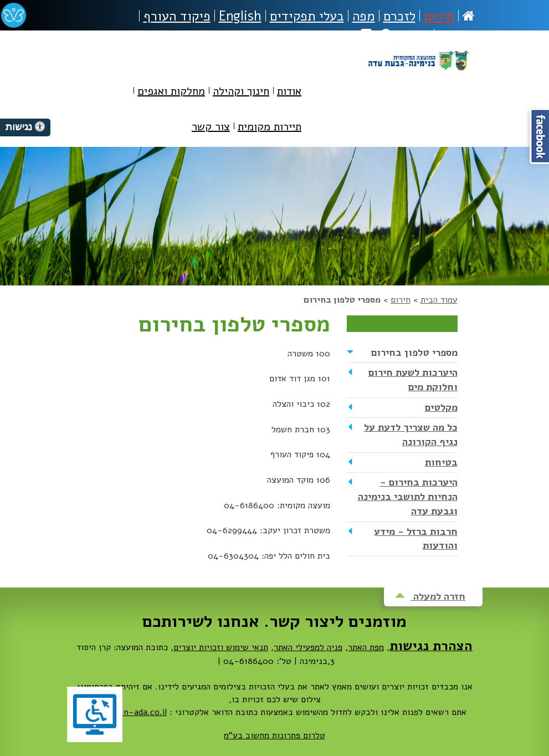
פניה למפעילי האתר (308, 647)
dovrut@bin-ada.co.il (125, 712)
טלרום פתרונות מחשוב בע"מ (274, 735)
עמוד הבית (439, 300)
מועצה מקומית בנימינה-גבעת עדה (418, 73)
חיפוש (405, 35)
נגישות (456, 35)
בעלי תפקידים (307, 16)
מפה (364, 16)
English (240, 16)
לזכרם (399, 16)
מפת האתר (366, 647)
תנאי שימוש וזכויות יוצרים (221, 647)
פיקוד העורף (177, 16)
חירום (439, 16)
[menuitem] (289, 93)
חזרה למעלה (430, 596)
